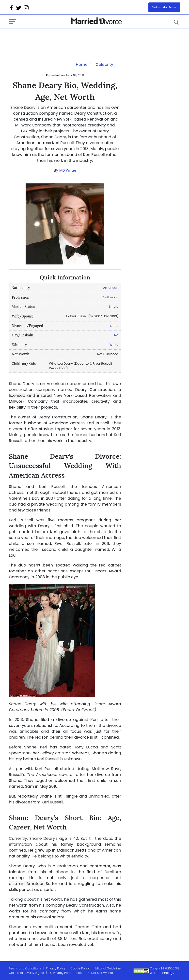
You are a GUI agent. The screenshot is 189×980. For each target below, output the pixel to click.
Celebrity (104, 64)
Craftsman (110, 297)
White (114, 345)
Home (82, 64)
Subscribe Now (164, 7)
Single (114, 307)
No (116, 335)
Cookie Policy (80, 968)
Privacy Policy (56, 968)
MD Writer (68, 170)
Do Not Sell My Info (100, 973)
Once (114, 326)
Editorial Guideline (108, 968)
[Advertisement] (48, 39)
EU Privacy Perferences (65, 973)
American (111, 288)
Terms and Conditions (25, 968)
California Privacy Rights (26, 973)
